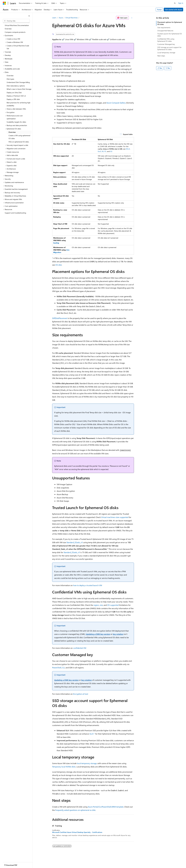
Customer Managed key (166, 44)
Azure (61, 18)
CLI (63, 668)
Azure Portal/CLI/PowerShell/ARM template (106, 807)
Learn (54, 18)
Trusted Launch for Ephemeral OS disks (170, 35)
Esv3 (99, 151)
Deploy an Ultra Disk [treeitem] (14, 92)
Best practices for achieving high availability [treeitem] (18, 104)
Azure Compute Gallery (116, 103)
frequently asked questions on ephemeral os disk (75, 810)
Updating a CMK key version (98, 634)
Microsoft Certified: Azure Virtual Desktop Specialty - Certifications (77, 832)
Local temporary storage (166, 53)
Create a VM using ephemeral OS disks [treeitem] (19, 137)
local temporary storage (87, 763)
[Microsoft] (4, 3)
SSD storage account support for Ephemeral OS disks (169, 48)
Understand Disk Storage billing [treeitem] (18, 82)
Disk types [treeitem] (10, 79)
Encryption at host (81, 694)
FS (105, 151)
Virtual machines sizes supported (115, 517)
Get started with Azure (174, 10)
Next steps (161, 56)
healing (56, 243)
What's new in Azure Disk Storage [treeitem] (19, 89)
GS (111, 151)
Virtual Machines (71, 18)
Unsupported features (165, 31)
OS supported (113, 605)
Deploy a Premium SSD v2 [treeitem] (16, 96)
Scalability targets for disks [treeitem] (16, 122)
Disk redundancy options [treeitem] (16, 86)
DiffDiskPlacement (60, 318)
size (101, 605)
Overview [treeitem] (8, 29)
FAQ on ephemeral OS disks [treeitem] (19, 142)
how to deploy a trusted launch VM (88, 585)
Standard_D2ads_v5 (75, 542)
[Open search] (175, 3)
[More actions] (132, 18)
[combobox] (16, 21)
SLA (91, 734)
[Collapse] (29, 16)
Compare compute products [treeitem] (15, 32)
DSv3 (128, 149)
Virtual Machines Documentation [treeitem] (17, 25)
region (96, 605)
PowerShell (57, 668)
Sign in (181, 3)
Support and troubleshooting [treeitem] (15, 213)
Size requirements (164, 27)
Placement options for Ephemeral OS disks (170, 23)
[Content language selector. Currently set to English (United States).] (14, 865)
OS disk (59, 265)
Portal (159, 10)
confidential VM (80, 648)
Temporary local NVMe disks (64, 767)
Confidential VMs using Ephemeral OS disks (166, 40)
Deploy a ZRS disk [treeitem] (13, 99)
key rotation (118, 634)
